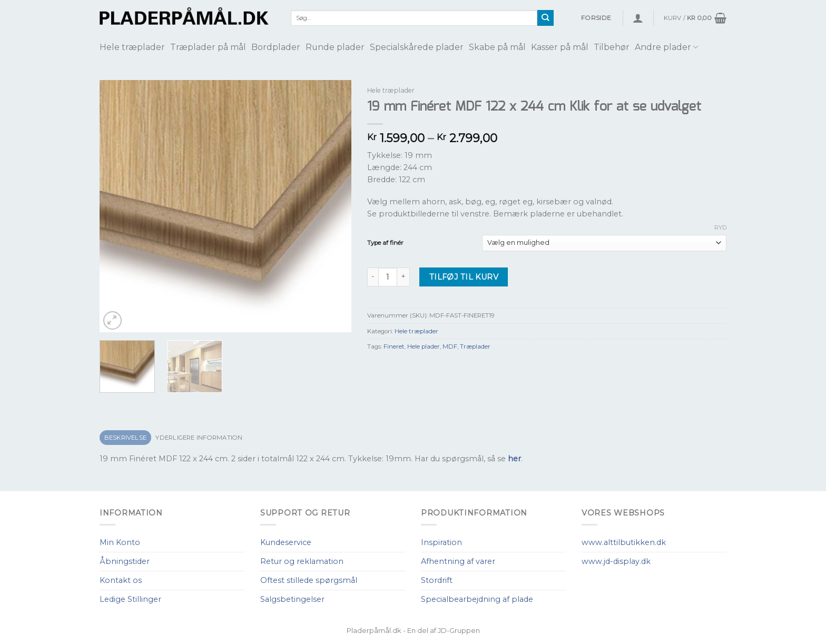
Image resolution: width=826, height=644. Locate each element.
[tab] (125, 438)
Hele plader (424, 346)
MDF (450, 346)
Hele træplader (132, 47)
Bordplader (276, 47)
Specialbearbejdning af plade (477, 599)
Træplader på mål (208, 47)
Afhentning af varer (458, 561)
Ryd (720, 227)
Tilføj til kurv (464, 277)
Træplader (475, 346)
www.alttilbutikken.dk (624, 542)
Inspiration (441, 542)
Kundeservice (286, 542)
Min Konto (120, 542)
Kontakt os (121, 580)
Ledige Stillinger (130, 599)
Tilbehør (612, 47)
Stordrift (437, 580)
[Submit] (545, 18)
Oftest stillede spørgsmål (309, 580)
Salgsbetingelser (292, 599)
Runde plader (335, 47)
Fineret (394, 346)
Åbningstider (125, 561)
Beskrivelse (126, 438)
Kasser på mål (560, 47)
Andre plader (666, 47)
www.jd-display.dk (616, 561)
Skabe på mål (497, 47)
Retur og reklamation (302, 561)
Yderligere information (199, 438)
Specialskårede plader (417, 47)
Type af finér (385, 243)
